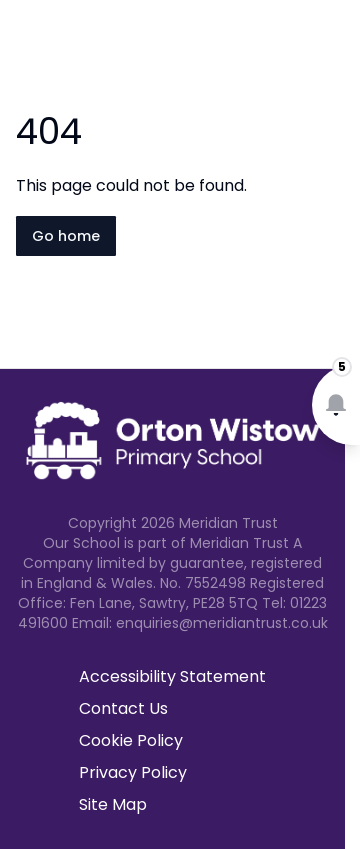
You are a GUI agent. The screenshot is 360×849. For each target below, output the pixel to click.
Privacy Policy (133, 772)
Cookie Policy (131, 740)
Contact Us (123, 708)
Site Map (113, 804)
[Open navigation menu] (332, 48)
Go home (66, 236)
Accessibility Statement (172, 676)
